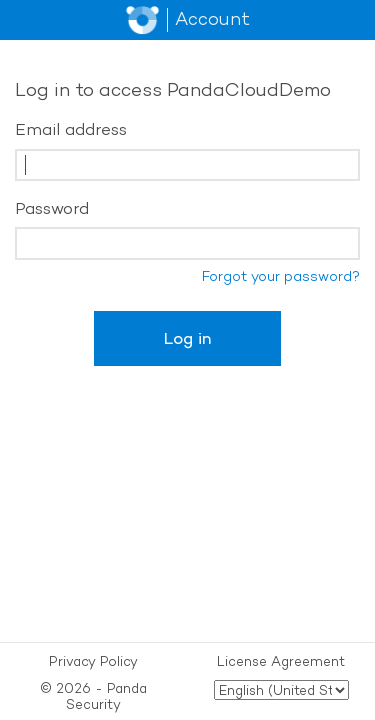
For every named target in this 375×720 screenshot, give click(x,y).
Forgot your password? (281, 276)
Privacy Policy (93, 661)
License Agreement (281, 661)
